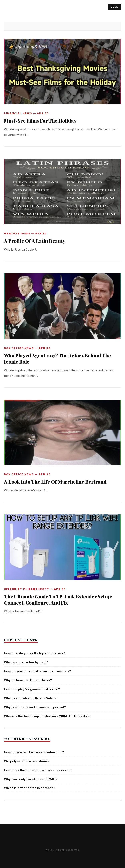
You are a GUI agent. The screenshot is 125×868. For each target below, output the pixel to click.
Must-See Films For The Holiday (40, 121)
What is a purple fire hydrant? (26, 662)
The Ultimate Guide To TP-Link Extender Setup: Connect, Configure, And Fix (58, 599)
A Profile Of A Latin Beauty (35, 241)
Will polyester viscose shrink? (27, 761)
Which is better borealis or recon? (30, 788)
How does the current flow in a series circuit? (38, 770)
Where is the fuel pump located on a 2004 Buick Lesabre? (48, 716)
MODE (114, 7)
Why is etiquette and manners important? (35, 707)
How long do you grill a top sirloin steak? (35, 653)
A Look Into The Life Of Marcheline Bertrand (55, 482)
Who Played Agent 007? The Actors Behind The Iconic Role (57, 358)
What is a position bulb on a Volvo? (30, 698)
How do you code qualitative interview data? (37, 671)
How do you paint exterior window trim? (34, 752)
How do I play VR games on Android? (32, 689)
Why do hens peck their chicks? (28, 680)
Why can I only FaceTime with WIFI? (31, 779)
